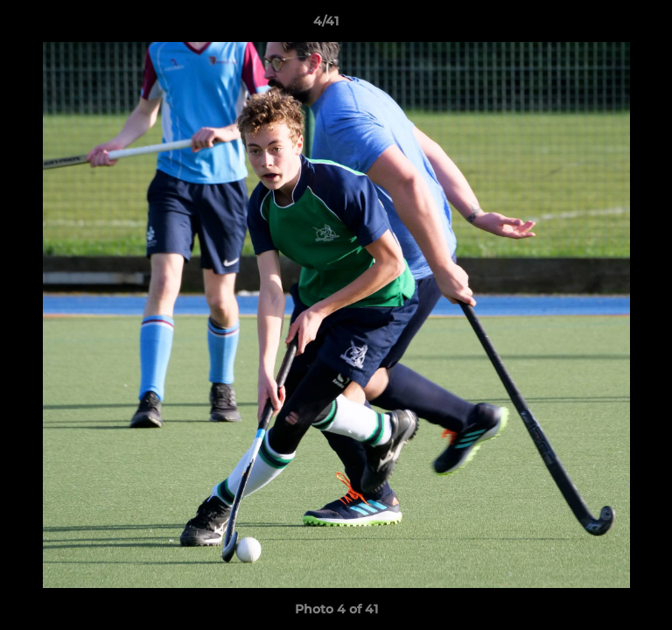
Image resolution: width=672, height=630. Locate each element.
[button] (609, 25)
